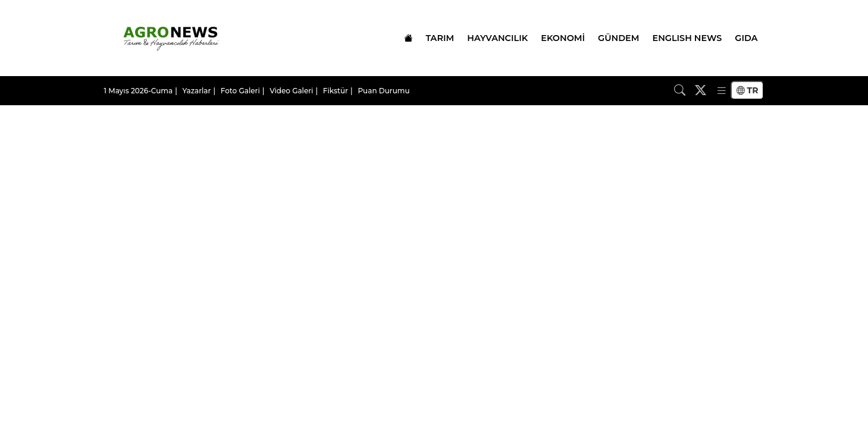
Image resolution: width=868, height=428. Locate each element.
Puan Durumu (383, 91)
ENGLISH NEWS (687, 38)
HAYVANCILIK (497, 38)
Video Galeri (291, 91)
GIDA (746, 38)
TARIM (440, 38)
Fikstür (336, 91)
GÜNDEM (618, 38)
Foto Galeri (240, 91)
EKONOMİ (563, 38)
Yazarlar (197, 91)
